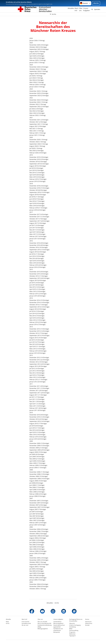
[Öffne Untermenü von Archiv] (53, 14)
